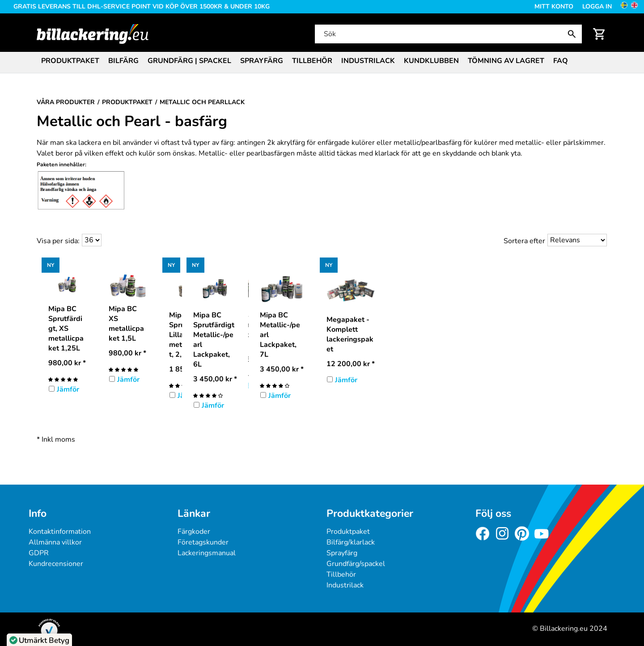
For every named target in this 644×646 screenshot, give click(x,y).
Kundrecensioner (56, 564)
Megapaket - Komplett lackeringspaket (350, 334)
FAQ (561, 61)
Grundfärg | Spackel (189, 61)
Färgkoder (194, 532)
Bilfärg (123, 61)
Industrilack (368, 61)
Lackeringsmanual (207, 553)
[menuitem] (70, 60)
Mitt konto (554, 6)
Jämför (68, 389)
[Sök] (448, 34)
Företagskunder (203, 542)
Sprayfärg (262, 61)
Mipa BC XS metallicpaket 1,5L (126, 324)
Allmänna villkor (55, 542)
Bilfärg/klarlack (351, 542)
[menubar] (322, 62)
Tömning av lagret (506, 61)
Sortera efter (524, 241)
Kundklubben (431, 61)
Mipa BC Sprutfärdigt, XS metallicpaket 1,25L (66, 329)
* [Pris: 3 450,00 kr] (215, 379)
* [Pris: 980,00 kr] (67, 363)
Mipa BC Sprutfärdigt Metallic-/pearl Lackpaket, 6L (214, 340)
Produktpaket (70, 61)
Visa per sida (57, 241)
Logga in (597, 6)
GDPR (39, 553)
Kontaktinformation (60, 532)
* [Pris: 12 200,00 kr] (351, 364)
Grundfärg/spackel (356, 564)
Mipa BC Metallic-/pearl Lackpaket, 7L (280, 335)
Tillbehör (312, 61)
